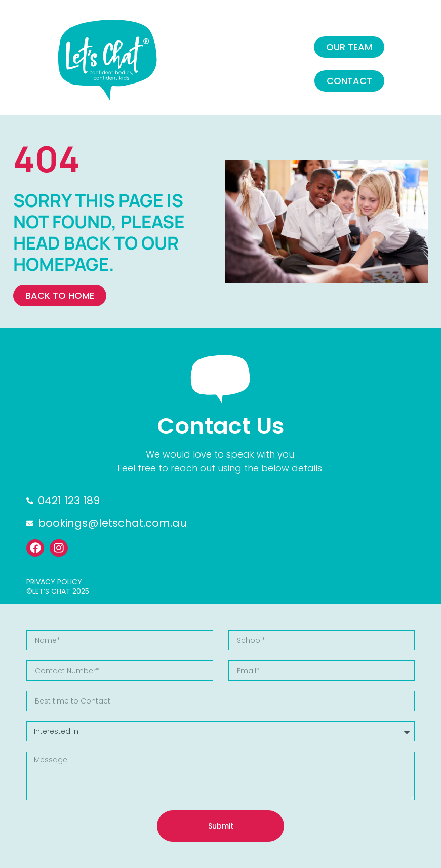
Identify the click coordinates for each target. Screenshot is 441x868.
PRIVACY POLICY (54, 582)
